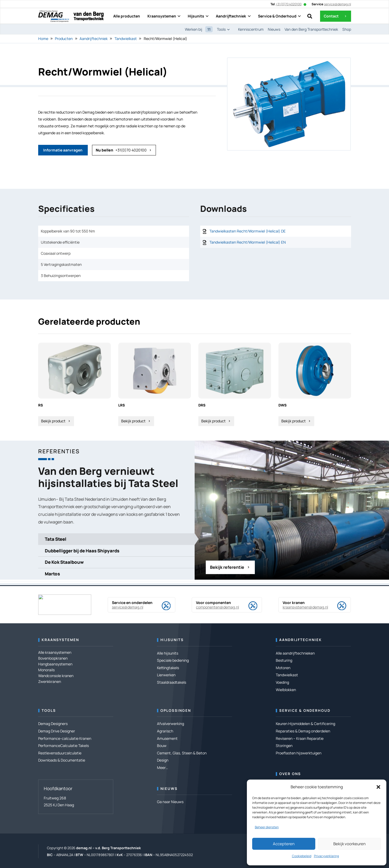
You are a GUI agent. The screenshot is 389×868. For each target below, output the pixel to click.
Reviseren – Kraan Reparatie (300, 738)
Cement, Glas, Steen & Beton (182, 753)
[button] (378, 787)
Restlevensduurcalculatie (60, 753)
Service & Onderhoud (305, 710)
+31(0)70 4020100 (289, 4)
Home (43, 39)
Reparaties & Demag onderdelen (303, 731)
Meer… (163, 768)
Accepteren (284, 844)
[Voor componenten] (248, 606)
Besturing (284, 660)
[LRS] (155, 384)
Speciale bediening (173, 660)
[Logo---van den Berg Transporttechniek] (89, 16)
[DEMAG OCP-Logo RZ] (54, 16)
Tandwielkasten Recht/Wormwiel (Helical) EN (248, 242)
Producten (64, 39)
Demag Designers (53, 724)
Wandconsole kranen (56, 676)
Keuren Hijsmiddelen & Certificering (305, 724)
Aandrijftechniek (94, 39)
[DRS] (235, 384)
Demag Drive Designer (57, 731)
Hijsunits (172, 640)
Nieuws (169, 789)
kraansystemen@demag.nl (305, 607)
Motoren (283, 668)
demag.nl (84, 848)
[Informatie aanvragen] (63, 150)
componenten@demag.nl (217, 607)
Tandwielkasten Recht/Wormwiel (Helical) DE (248, 231)
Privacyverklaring (326, 856)
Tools (49, 710)
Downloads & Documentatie (62, 760)
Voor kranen (294, 603)
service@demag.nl (128, 607)
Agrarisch (165, 731)
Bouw (162, 746)
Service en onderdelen (132, 603)
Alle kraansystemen (55, 652)
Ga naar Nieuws (170, 802)
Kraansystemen (60, 640)
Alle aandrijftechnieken (295, 653)
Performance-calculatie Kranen (65, 738)
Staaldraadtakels (172, 682)
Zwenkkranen (50, 681)
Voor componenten (213, 603)
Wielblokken (286, 690)
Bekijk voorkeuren (349, 844)
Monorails (46, 670)
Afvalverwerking (171, 724)
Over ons (290, 774)
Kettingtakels (168, 668)
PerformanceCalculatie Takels (64, 746)
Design (163, 760)
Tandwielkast (126, 39)
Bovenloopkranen (53, 658)
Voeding (282, 682)
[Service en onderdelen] (162, 606)
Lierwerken (166, 675)
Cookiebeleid (302, 856)
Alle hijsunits (168, 653)
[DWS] (315, 384)
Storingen (284, 746)
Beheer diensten (267, 827)
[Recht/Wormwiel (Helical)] (289, 61)
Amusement (167, 738)
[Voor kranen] (337, 606)
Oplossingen (176, 710)
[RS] (75, 384)
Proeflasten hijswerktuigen (299, 753)
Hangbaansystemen (55, 664)
